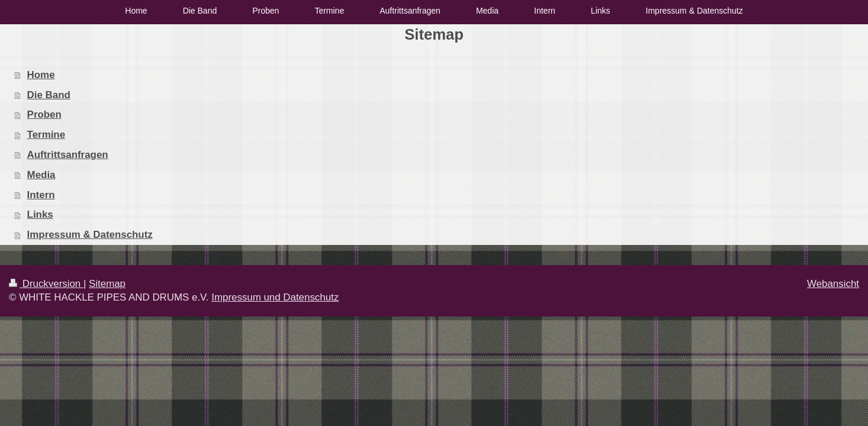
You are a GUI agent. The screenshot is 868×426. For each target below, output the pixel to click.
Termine (46, 135)
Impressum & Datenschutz (90, 235)
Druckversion (46, 284)
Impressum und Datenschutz (275, 297)
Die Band (49, 95)
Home (41, 75)
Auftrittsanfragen (68, 155)
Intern (41, 195)
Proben (44, 114)
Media (41, 175)
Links (40, 214)
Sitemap (107, 284)
